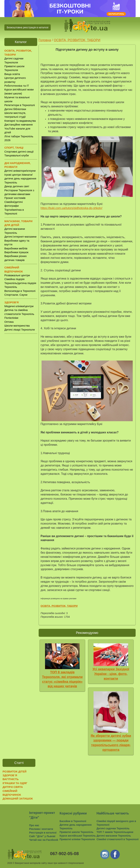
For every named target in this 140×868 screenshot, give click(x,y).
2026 (10, 863)
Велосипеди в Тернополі (20, 291)
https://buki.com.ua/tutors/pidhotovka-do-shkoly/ (72, 208)
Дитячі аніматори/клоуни (20, 171)
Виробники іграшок (16, 252)
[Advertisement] (21, 393)
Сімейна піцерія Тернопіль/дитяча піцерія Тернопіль (20, 283)
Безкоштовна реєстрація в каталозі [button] (28, 27)
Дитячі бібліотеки (15, 109)
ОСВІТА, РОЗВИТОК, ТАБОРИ (77, 40)
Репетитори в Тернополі (20, 105)
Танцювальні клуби (17, 155)
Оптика (9, 322)
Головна (45, 40)
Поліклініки (11, 318)
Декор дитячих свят (17, 186)
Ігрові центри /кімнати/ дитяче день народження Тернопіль (20, 179)
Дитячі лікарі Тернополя (20, 330)
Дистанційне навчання (19, 125)
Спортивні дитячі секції (19, 152)
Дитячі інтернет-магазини (20, 237)
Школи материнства (17, 326)
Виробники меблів (16, 248)
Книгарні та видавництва (20, 121)
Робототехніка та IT (17, 86)
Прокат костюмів (15, 198)
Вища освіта (12, 74)
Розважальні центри (17, 275)
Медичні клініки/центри (19, 306)
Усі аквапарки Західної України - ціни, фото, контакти (111, 674)
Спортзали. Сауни (16, 295)
